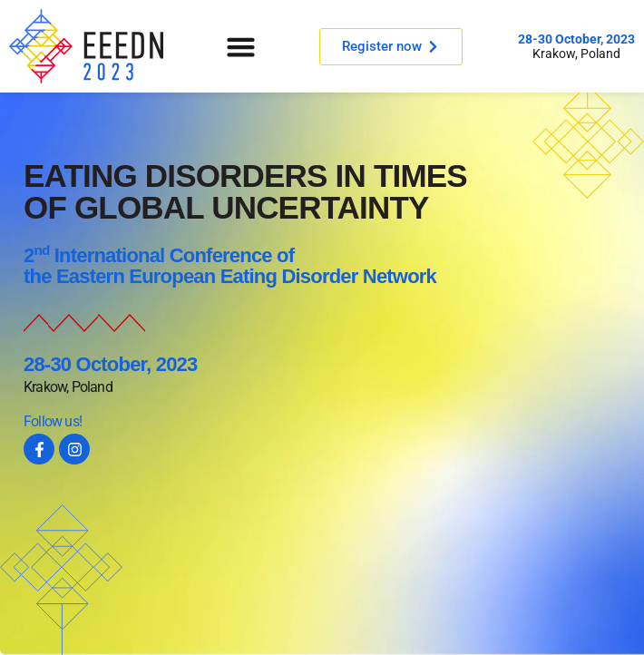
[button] (241, 46)
